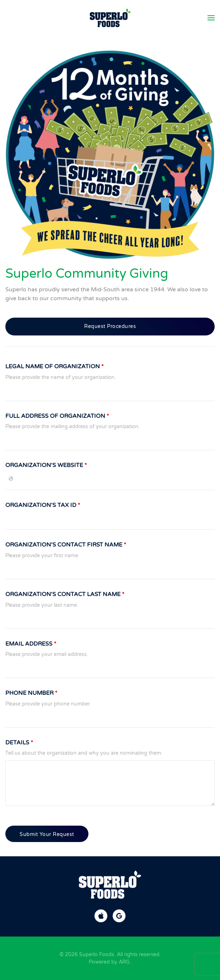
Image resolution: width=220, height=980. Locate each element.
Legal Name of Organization (55, 366)
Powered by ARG (109, 962)
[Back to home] (110, 18)
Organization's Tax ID (43, 505)
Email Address (31, 644)
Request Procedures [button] (110, 326)
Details (19, 743)
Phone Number (31, 693)
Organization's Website (46, 465)
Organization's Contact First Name (66, 545)
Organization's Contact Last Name (65, 594)
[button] (211, 18)
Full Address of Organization (57, 416)
